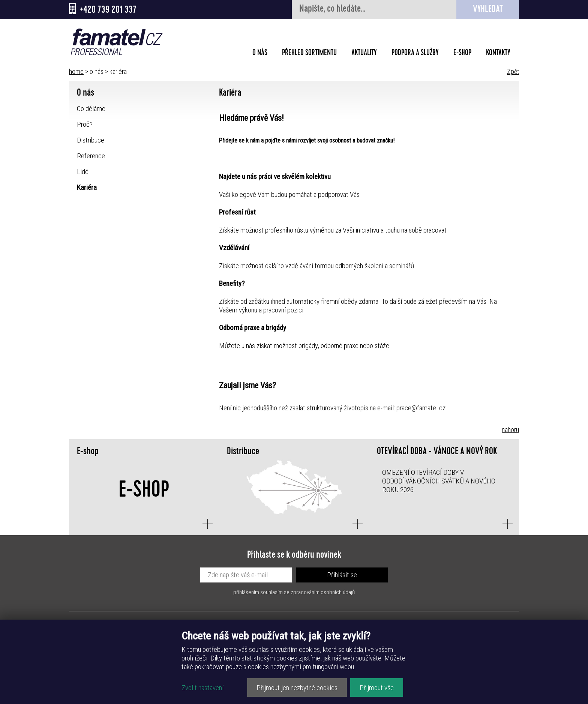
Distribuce (91, 140)
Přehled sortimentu (309, 54)
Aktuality (364, 54)
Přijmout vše (377, 688)
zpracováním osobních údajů (323, 592)
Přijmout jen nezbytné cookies (297, 688)
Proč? (85, 124)
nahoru (510, 430)
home (76, 71)
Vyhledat (488, 10)
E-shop (462, 54)
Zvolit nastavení (202, 688)
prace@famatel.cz (421, 408)
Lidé (83, 172)
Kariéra (87, 187)
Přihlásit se (342, 575)
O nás (260, 54)
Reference (91, 156)
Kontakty (498, 54)
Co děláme (91, 109)
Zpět (513, 71)
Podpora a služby (415, 54)
